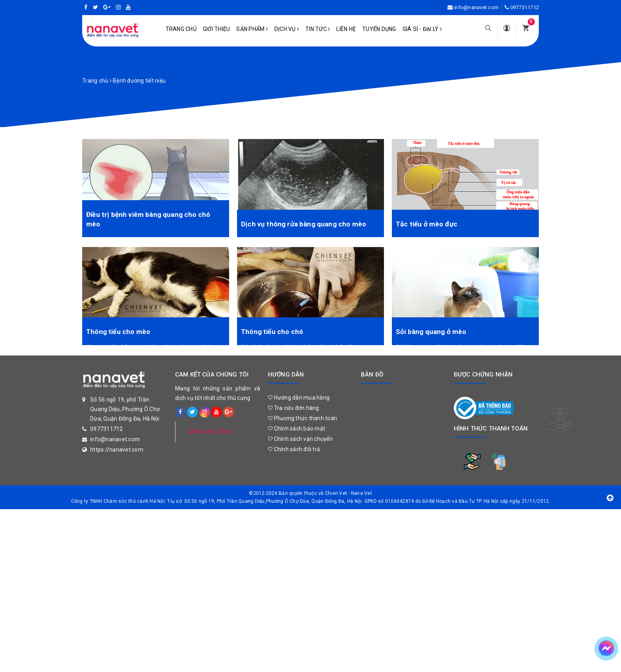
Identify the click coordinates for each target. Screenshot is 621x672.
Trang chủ (181, 29)
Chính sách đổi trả (294, 446)
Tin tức (318, 29)
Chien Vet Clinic (210, 429)
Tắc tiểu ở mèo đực (427, 221)
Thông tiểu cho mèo (118, 329)
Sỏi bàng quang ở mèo (431, 329)
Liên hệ (346, 29)
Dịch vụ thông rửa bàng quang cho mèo (304, 221)
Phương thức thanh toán (303, 415)
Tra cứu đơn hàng (294, 405)
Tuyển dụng (379, 29)
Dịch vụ (287, 29)
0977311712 (525, 7)
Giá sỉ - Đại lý (422, 29)
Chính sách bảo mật (297, 426)
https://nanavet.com (117, 447)
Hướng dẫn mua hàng (299, 395)
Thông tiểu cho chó (272, 329)
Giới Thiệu (217, 29)
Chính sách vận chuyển (300, 436)
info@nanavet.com (476, 7)
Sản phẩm (252, 29)
